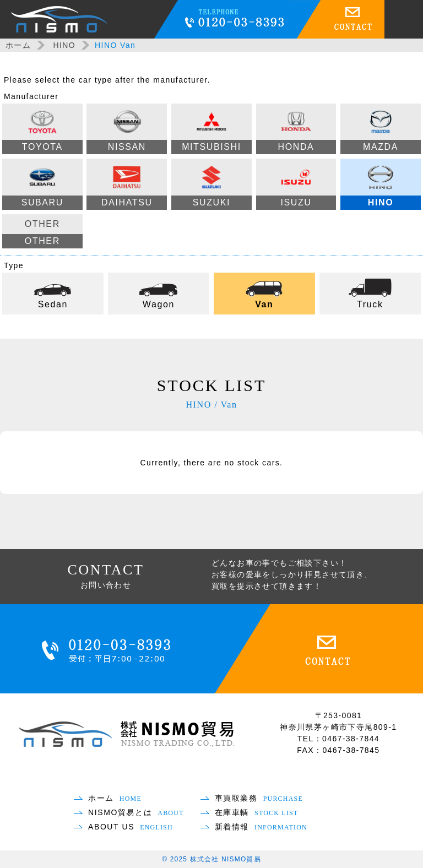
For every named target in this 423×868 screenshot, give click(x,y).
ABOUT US (131, 827)
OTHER (42, 234)
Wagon (159, 292)
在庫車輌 (257, 812)
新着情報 (261, 827)
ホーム (18, 45)
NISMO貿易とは (136, 812)
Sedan (53, 292)
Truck (370, 292)
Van (264, 292)
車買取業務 (259, 798)
